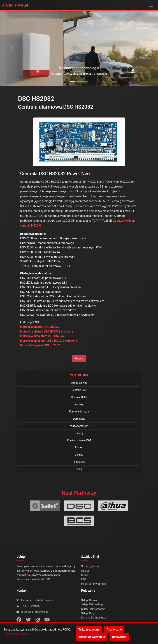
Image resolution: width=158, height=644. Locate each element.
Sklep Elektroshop (92, 604)
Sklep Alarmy (89, 600)
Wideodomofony (79, 426)
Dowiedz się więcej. (16, 634)
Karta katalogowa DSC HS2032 (40, 345)
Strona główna (79, 383)
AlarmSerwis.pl (15, 5)
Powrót (79, 358)
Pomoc (79, 448)
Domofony (79, 419)
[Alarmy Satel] (79, 81)
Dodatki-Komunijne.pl (94, 618)
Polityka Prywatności (94, 584)
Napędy (79, 433)
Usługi (79, 469)
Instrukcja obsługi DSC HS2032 (40, 327)
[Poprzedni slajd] (12, 49)
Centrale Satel (79, 397)
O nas (85, 575)
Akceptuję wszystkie (92, 637)
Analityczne (114, 630)
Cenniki (79, 455)
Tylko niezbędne (89, 630)
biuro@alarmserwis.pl (35, 612)
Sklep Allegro (89, 613)
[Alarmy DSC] (73, 81)
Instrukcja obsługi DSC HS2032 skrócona (47, 332)
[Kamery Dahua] (85, 81)
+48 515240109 (31, 606)
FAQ (84, 579)
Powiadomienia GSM (79, 440)
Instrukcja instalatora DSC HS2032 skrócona (49, 341)
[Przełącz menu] (151, 5)
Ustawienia (119, 637)
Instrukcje (79, 462)
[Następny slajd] (146, 49)
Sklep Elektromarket (93, 609)
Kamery (79, 404)
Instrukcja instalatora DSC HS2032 (42, 336)
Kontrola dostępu (79, 412)
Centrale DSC (79, 390)
